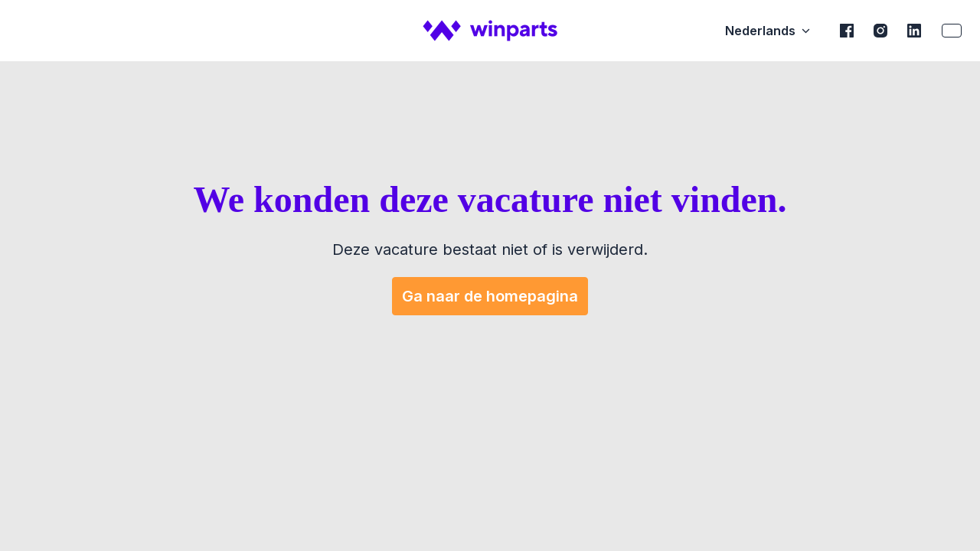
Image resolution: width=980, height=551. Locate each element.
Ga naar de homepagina (490, 296)
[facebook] (847, 31)
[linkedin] (914, 31)
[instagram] (880, 31)
